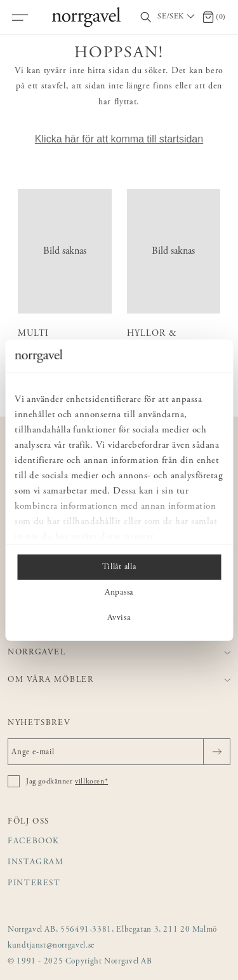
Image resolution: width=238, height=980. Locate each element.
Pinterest (34, 884)
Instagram (36, 863)
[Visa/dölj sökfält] (146, 17)
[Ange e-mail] (119, 752)
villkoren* (91, 782)
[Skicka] (217, 752)
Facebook (34, 842)
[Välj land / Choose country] (177, 17)
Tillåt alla (119, 567)
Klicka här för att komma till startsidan (119, 139)
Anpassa (119, 593)
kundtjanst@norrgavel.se (51, 946)
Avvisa (119, 618)
